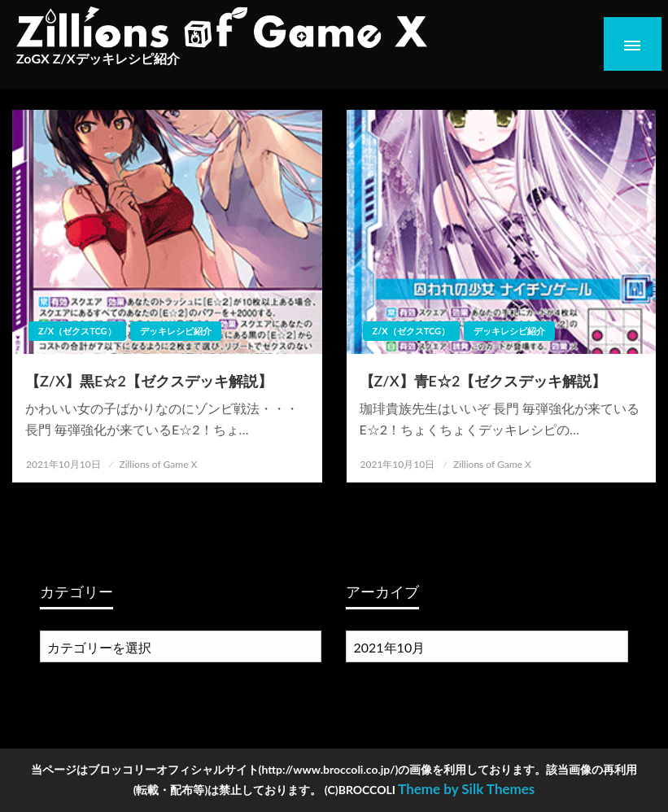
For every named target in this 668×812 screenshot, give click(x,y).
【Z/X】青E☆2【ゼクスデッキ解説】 (483, 381)
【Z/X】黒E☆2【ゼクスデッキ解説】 (149, 381)
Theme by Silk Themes (466, 789)
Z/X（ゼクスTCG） (77, 331)
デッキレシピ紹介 (176, 331)
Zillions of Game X (158, 464)
